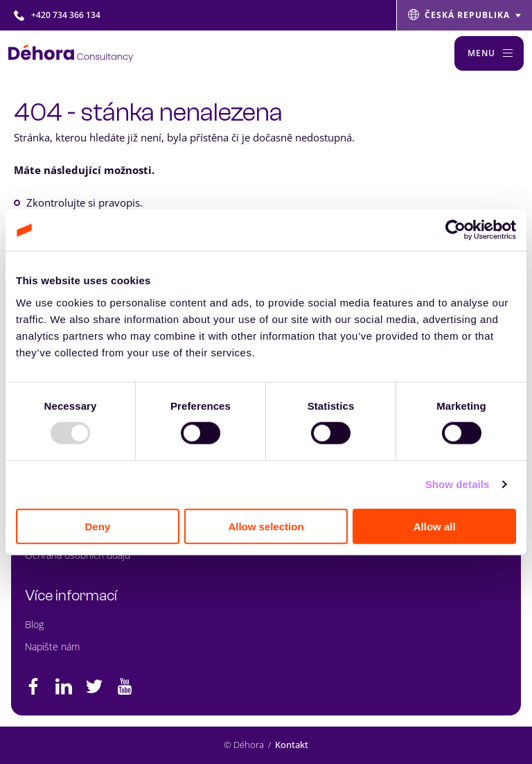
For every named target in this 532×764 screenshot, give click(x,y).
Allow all (435, 526)
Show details (458, 484)
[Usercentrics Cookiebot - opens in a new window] (455, 230)
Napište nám (52, 646)
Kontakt (292, 745)
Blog (34, 624)
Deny (97, 526)
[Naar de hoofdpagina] (71, 53)
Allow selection (266, 526)
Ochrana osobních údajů (78, 555)
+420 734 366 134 (57, 15)
